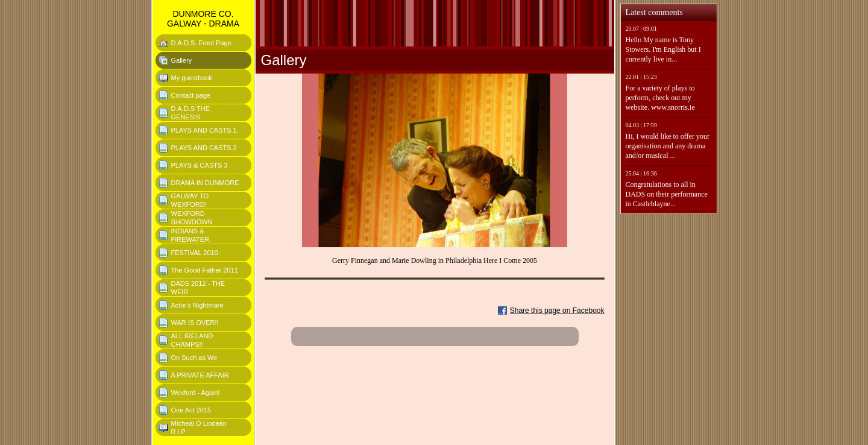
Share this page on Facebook (557, 311)
